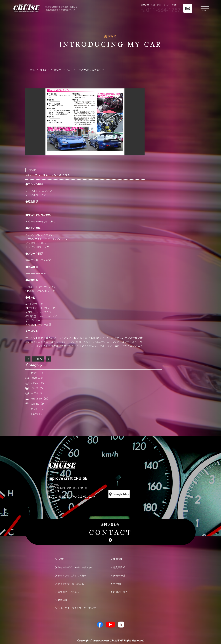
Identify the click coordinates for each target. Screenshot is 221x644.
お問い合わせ (110, 529)
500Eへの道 (118, 575)
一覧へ (38, 359)
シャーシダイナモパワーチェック (74, 567)
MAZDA (33, 170)
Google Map (134, 494)
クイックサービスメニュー (71, 583)
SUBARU (38, 403)
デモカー (38, 408)
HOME (60, 559)
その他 (37, 414)
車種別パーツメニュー (68, 592)
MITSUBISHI (40, 398)
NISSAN (38, 383)
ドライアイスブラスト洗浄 (71, 575)
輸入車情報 (118, 567)
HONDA (37, 388)
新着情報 (117, 559)
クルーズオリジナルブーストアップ (75, 608)
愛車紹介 (61, 600)
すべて (37, 373)
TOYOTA (39, 378)
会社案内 (117, 583)
